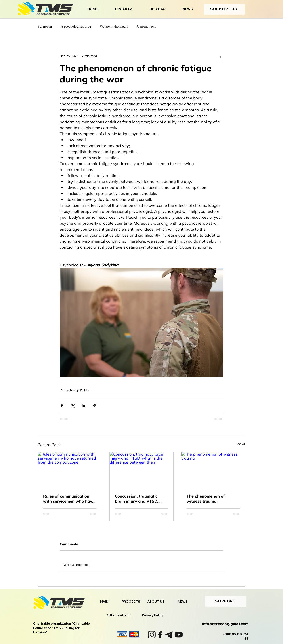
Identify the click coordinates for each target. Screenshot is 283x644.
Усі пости (45, 26)
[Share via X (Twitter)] (73, 406)
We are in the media (114, 26)
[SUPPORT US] (224, 9)
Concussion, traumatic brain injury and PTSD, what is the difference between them (137, 499)
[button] (118, 9)
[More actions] (221, 56)
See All (240, 444)
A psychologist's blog (76, 26)
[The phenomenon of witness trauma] (213, 470)
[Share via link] (94, 406)
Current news (146, 26)
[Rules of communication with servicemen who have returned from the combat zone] (70, 470)
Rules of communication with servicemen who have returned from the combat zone (69, 499)
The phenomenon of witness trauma (206, 499)
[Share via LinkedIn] (83, 406)
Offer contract (118, 615)
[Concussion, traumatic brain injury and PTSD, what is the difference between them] (142, 470)
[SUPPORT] (226, 601)
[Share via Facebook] (62, 406)
